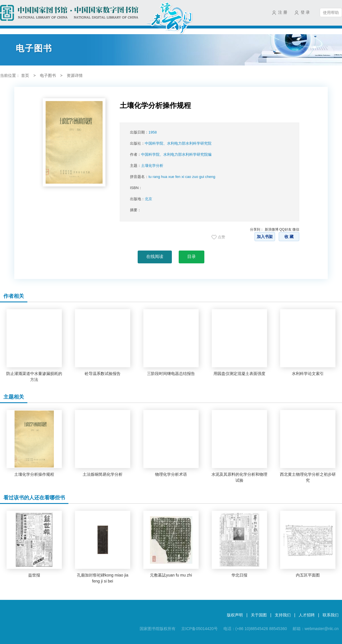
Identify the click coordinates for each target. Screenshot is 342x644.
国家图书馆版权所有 (158, 629)
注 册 (283, 12)
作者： (171, 154)
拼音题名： (173, 177)
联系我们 (331, 615)
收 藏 (289, 237)
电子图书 (48, 75)
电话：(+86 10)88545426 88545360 (255, 629)
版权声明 (235, 615)
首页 (25, 75)
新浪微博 (272, 229)
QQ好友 (285, 229)
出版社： (171, 143)
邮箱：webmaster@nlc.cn (316, 629)
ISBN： (136, 188)
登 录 (305, 12)
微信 (296, 229)
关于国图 (259, 615)
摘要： (136, 210)
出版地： (141, 199)
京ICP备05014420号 (199, 629)
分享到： (257, 229)
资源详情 (75, 75)
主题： (147, 166)
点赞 (221, 237)
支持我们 (283, 615)
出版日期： (143, 132)
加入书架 (265, 237)
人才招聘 (307, 615)
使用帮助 (331, 13)
